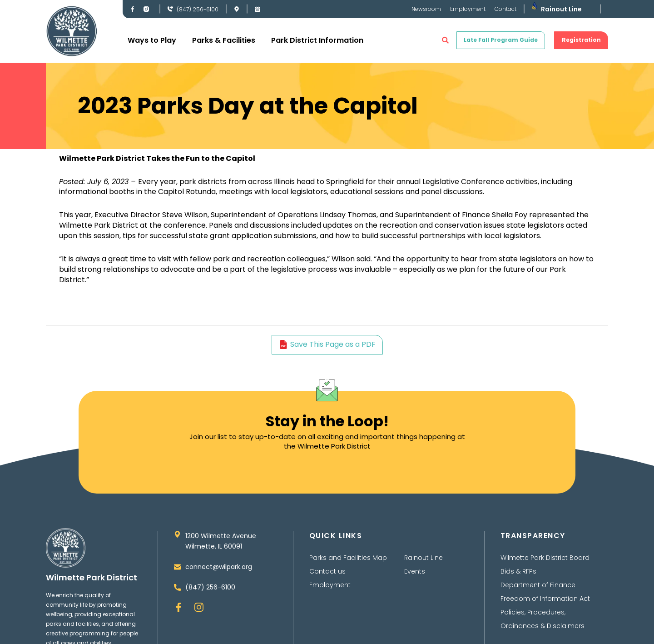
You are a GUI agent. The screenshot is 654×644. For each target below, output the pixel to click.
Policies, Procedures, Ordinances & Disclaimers (543, 624)
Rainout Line (561, 9)
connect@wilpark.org (219, 573)
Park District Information (317, 40)
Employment (468, 9)
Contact (505, 9)
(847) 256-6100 (198, 9)
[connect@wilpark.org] (177, 573)
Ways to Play (152, 40)
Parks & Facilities (224, 40)
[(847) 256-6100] (170, 9)
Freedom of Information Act (545, 604)
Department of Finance (538, 590)
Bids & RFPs (518, 576)
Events (415, 576)
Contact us (327, 576)
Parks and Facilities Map (348, 563)
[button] (445, 40)
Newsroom (426, 9)
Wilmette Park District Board (545, 563)
